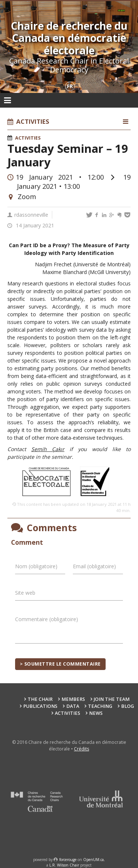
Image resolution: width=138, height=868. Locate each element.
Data (73, 706)
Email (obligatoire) (94, 566)
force (68, 860)
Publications (40, 706)
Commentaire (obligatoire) (47, 619)
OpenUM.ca (93, 860)
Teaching (100, 706)
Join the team (112, 699)
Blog (128, 706)
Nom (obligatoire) (36, 566)
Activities (28, 138)
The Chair (40, 699)
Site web (25, 593)
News (96, 713)
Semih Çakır (48, 449)
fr (70, 86)
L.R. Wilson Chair (64, 865)
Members (73, 699)
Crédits (82, 749)
